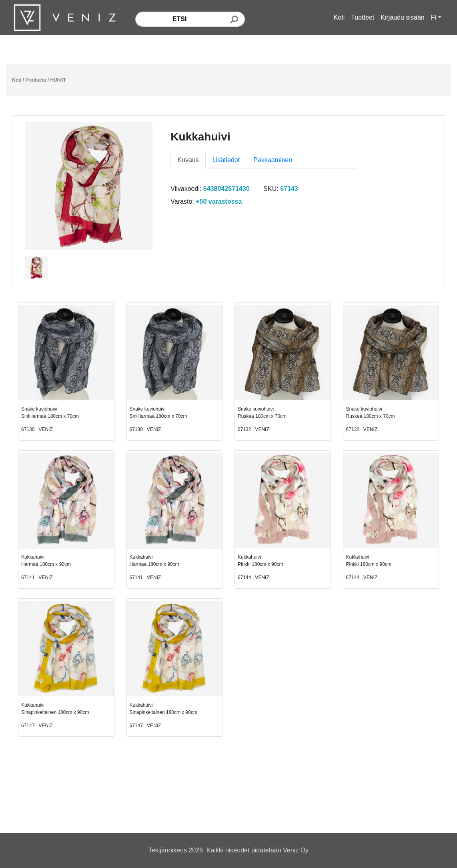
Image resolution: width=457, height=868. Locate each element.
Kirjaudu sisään (402, 17)
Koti (339, 17)
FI (434, 17)
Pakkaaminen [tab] (273, 160)
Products (36, 80)
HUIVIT (58, 80)
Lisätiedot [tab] (226, 160)
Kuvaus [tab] (188, 160)
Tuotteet (363, 17)
